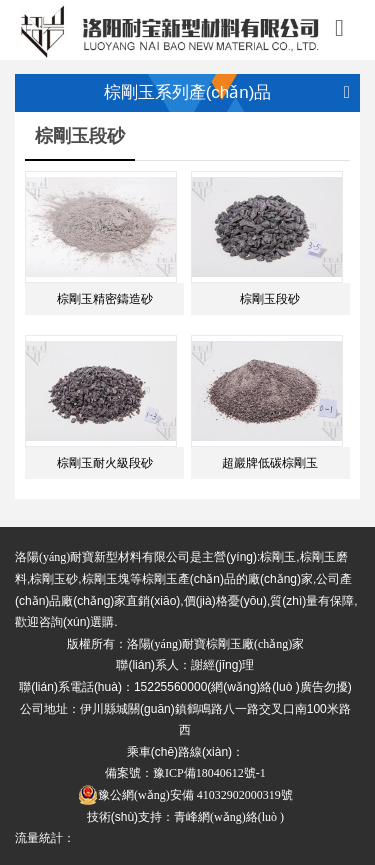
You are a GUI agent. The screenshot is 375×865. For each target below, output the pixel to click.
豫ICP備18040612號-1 (209, 773)
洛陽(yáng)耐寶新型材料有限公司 (102, 557)
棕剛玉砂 (54, 579)
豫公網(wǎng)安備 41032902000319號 (185, 795)
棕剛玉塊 (106, 579)
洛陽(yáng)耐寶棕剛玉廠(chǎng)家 (216, 644)
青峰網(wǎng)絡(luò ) (229, 817)
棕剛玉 (278, 557)
